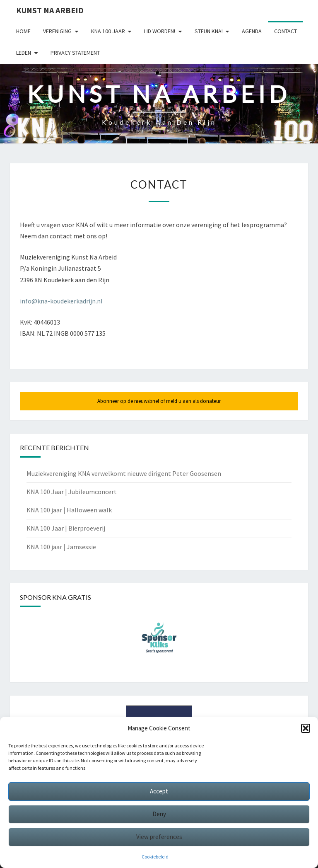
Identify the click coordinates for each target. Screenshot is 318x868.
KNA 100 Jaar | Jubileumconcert (72, 492)
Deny (159, 814)
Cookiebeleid (155, 857)
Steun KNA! (209, 31)
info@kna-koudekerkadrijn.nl (61, 301)
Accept (159, 791)
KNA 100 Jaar (108, 31)
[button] (306, 728)
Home (23, 31)
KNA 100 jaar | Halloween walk (69, 510)
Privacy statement (75, 53)
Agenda (252, 31)
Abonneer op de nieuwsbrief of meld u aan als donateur (159, 401)
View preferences (159, 837)
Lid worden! (160, 31)
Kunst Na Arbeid (50, 10)
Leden (24, 53)
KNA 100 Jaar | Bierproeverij (66, 528)
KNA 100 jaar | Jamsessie (61, 547)
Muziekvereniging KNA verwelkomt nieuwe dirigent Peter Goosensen (124, 473)
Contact (285, 31)
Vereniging (57, 31)
